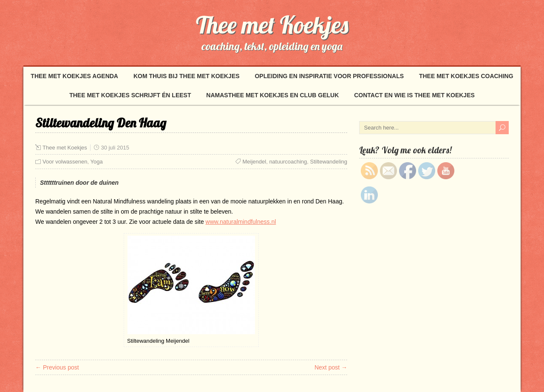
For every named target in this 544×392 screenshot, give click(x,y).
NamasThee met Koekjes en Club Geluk (272, 95)
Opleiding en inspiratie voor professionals (329, 76)
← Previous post (57, 367)
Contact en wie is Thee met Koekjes (414, 95)
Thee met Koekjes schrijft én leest (130, 95)
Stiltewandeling (329, 162)
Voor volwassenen (65, 162)
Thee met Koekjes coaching (466, 76)
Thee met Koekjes (272, 25)
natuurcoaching (288, 162)
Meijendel (255, 162)
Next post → (331, 367)
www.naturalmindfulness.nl (241, 222)
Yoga (97, 162)
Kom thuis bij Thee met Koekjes (187, 76)
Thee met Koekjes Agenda (74, 76)
